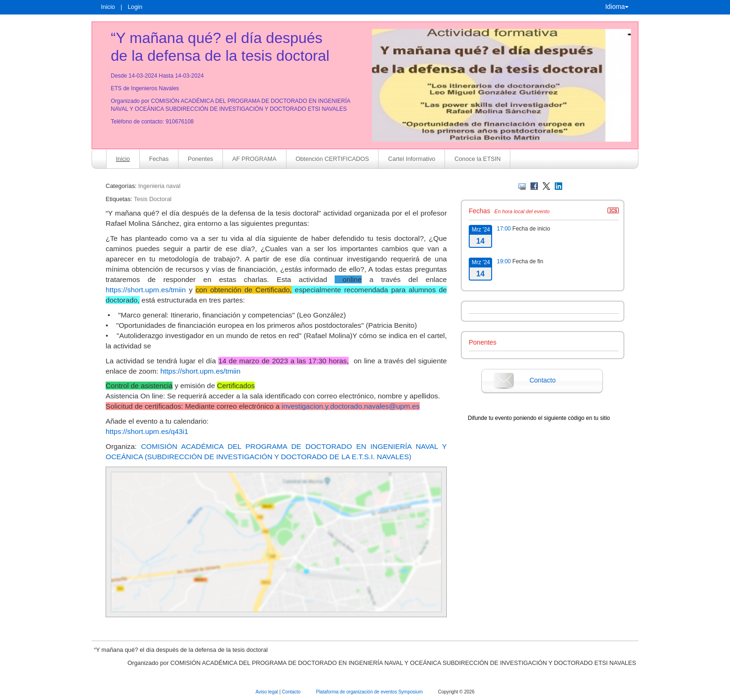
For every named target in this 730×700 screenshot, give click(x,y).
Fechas (159, 159)
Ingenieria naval (159, 186)
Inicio (108, 7)
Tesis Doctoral (152, 199)
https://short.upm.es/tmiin (146, 290)
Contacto (543, 380)
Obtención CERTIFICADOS (333, 159)
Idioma (617, 7)
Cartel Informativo (412, 159)
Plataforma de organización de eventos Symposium (370, 692)
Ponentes (200, 159)
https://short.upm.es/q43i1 (147, 431)
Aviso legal (268, 692)
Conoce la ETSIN (477, 159)
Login (135, 7)
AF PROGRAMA (254, 159)
